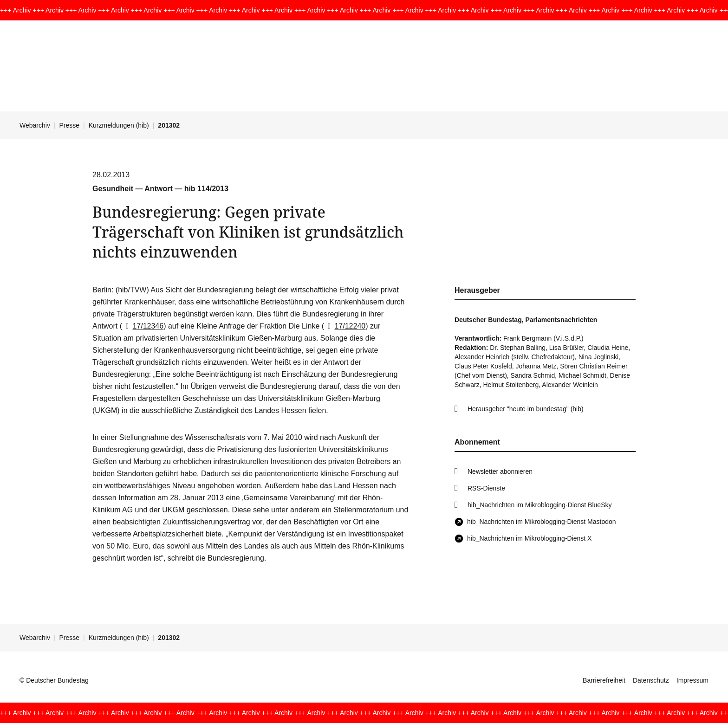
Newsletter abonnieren (500, 471)
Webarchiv (35, 125)
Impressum (692, 680)
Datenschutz (651, 680)
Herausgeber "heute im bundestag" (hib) (526, 409)
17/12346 (143, 326)
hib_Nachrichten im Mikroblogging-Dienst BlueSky (539, 505)
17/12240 (345, 326)
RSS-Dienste (486, 488)
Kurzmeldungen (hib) (119, 125)
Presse (70, 125)
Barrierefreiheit (604, 680)
